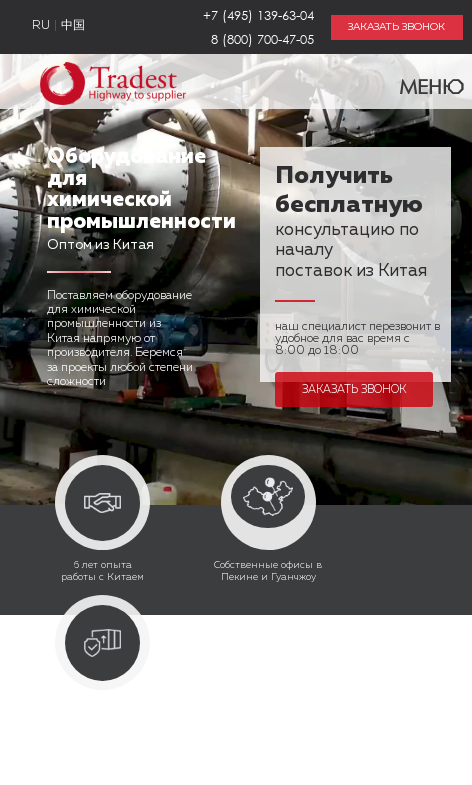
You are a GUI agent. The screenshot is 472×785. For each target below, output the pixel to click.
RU (41, 26)
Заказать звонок (354, 389)
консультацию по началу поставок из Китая (351, 225)
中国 (73, 26)
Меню (419, 82)
